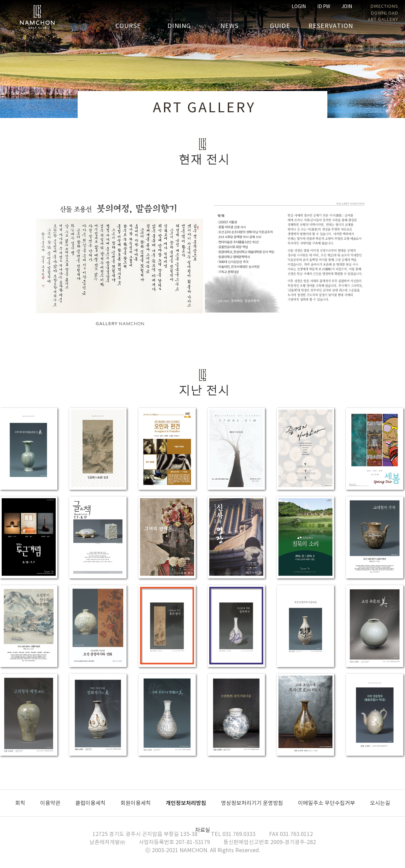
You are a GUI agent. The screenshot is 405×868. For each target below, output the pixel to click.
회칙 (20, 803)
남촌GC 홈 (37, 17)
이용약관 (50, 803)
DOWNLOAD (385, 13)
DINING (179, 26)
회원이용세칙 (136, 803)
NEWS (230, 26)
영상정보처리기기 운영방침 (252, 803)
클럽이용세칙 (90, 803)
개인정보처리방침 (186, 803)
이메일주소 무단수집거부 (327, 803)
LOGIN (299, 7)
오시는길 (380, 803)
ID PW (324, 7)
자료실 (203, 830)
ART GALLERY (383, 20)
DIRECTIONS (384, 7)
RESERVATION (331, 26)
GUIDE (280, 26)
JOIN (347, 7)
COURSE (128, 26)
